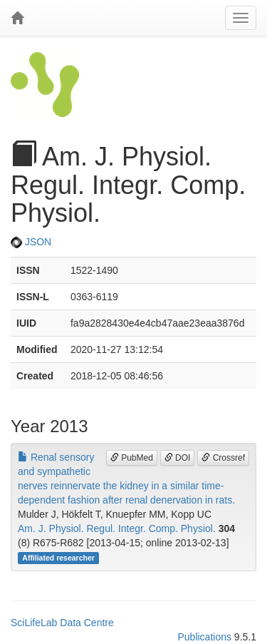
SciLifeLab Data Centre (62, 623)
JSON (31, 242)
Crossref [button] (223, 458)
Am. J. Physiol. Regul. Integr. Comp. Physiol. (117, 528)
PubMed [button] (132, 458)
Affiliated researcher (58, 558)
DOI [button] (178, 458)
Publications (204, 637)
